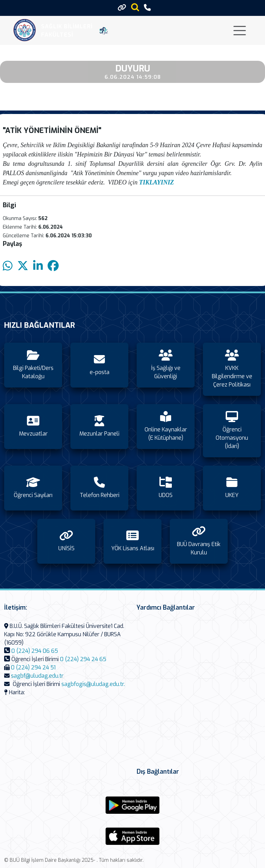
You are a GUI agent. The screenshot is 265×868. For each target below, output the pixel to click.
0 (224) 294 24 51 (33, 667)
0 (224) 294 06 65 (35, 651)
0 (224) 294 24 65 (83, 659)
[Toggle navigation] (240, 31)
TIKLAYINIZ (156, 182)
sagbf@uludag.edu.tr (37, 676)
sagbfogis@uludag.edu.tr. (93, 684)
